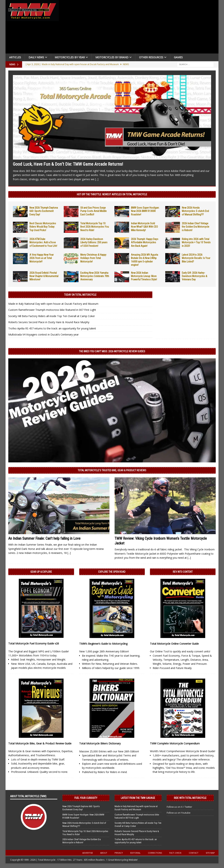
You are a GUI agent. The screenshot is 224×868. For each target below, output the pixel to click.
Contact (194, 853)
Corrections (155, 853)
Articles (15, 57)
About (104, 853)
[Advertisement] (140, 28)
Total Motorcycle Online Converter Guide (174, 644)
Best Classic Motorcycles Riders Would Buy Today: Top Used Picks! (43, 227)
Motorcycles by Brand (112, 57)
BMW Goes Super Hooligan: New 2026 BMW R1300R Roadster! (145, 211)
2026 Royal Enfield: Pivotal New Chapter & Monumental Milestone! (44, 276)
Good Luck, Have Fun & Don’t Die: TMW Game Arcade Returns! (68, 164)
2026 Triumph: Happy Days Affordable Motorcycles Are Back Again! (145, 242)
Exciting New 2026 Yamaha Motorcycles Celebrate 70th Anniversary (95, 276)
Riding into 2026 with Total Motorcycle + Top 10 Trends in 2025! (196, 242)
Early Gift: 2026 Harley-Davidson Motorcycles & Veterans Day (195, 276)
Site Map (210, 853)
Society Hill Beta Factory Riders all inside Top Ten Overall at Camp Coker (52, 316)
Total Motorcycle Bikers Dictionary (100, 743)
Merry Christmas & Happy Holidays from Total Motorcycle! (93, 258)
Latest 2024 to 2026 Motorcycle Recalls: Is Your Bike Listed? (196, 258)
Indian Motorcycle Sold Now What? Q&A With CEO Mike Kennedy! (144, 227)
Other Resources (151, 57)
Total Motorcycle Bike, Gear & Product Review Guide (40, 743)
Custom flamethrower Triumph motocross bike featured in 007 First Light (52, 310)
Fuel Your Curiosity (86, 798)
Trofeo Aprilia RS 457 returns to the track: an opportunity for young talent (52, 328)
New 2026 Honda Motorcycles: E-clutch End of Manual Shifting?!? (195, 211)
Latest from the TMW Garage (138, 798)
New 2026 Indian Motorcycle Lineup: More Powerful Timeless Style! (144, 276)
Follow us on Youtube (179, 813)
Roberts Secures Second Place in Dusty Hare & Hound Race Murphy (49, 322)
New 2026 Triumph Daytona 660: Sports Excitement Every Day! (44, 211)
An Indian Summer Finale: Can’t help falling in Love (44, 538)
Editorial (135, 853)
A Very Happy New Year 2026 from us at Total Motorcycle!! (42, 258)
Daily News (36, 57)
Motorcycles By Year (70, 57)
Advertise (88, 853)
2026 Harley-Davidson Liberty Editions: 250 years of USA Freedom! (94, 242)
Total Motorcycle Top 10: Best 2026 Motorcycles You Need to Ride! (95, 227)
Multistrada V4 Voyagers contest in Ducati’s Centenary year (43, 334)
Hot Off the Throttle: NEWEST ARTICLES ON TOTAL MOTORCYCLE (112, 194)
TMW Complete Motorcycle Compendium (175, 743)
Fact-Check (175, 853)
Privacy (119, 853)
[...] (97, 179)
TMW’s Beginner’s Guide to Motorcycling (103, 644)
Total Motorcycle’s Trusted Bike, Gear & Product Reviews (112, 470)
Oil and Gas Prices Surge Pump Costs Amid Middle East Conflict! (93, 211)
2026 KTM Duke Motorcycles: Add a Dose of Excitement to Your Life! (43, 242)
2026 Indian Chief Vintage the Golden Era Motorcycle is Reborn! (196, 227)
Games (178, 57)
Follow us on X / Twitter (179, 807)
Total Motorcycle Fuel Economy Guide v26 (34, 643)
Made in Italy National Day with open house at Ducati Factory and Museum (53, 304)
